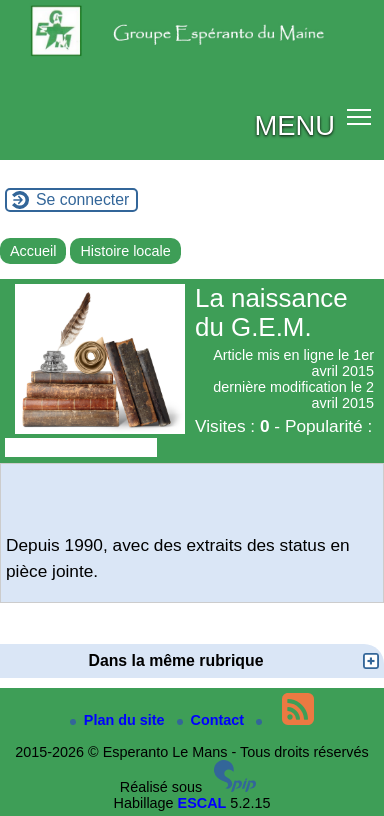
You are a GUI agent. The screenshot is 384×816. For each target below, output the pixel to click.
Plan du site (119, 720)
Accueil (33, 251)
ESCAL (202, 803)
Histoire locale (125, 251)
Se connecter (82, 199)
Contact (213, 720)
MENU (294, 125)
